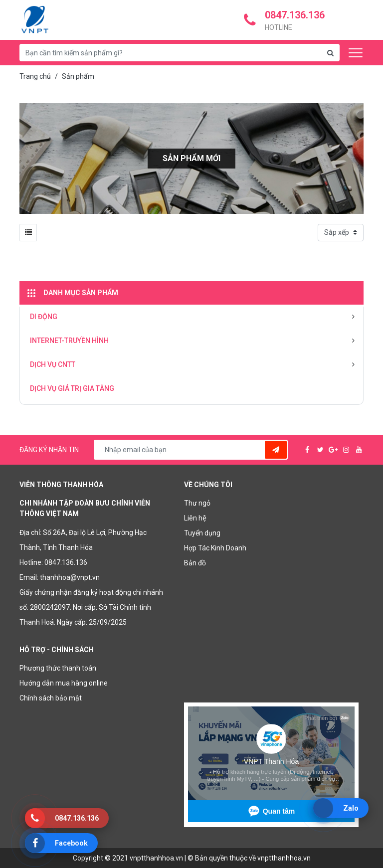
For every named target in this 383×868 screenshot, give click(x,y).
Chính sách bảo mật (51, 698)
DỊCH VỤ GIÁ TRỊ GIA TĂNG (72, 388)
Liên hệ (195, 518)
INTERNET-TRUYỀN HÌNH (69, 341)
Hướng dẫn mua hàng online (64, 683)
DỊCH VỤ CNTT (53, 364)
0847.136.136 (66, 562)
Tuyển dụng (202, 533)
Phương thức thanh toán (58, 668)
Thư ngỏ (197, 503)
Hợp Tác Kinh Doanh (215, 548)
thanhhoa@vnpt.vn (70, 577)
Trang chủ (35, 76)
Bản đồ (195, 563)
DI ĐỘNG (44, 317)
